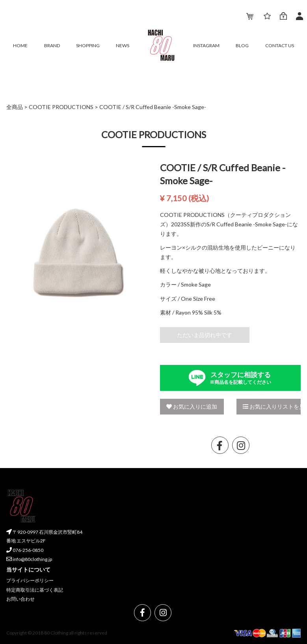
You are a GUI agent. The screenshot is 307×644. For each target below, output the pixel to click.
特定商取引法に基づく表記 (35, 590)
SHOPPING (88, 45)
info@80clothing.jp (29, 559)
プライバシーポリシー (30, 580)
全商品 (15, 107)
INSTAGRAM (206, 45)
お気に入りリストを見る (272, 406)
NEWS (123, 45)
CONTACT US (280, 45)
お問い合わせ (20, 599)
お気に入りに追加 (192, 406)
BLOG (242, 45)
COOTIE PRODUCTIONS (61, 107)
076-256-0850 (25, 550)
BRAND (52, 45)
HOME (20, 45)
